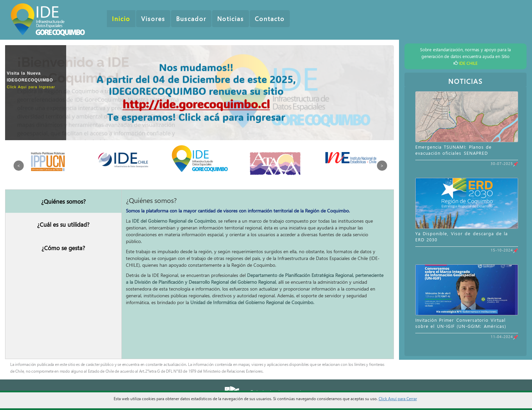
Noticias (231, 19)
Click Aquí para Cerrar (398, 398)
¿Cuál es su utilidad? (63, 224)
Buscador (191, 19)
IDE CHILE (468, 63)
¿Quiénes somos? (63, 201)
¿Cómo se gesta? (63, 248)
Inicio (121, 19)
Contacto (270, 19)
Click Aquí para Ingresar (31, 87)
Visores (153, 19)
